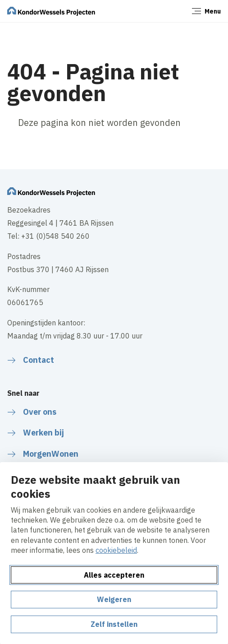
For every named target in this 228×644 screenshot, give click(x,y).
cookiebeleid (116, 550)
